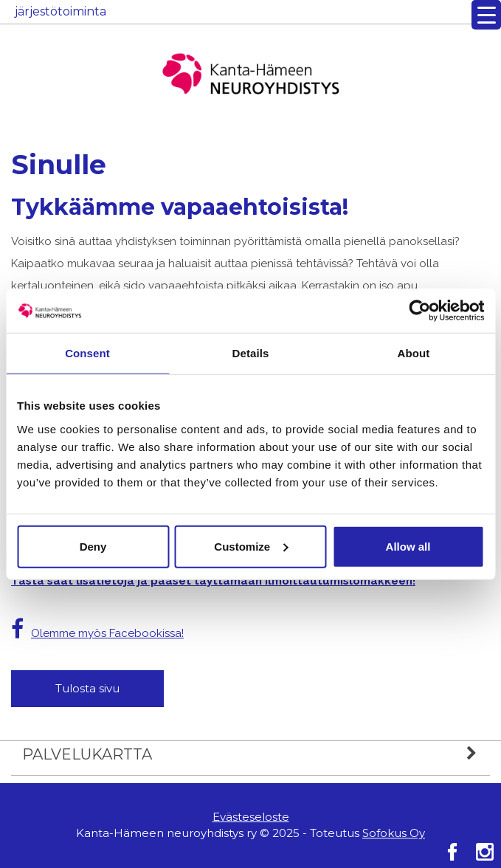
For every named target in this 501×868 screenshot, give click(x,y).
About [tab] (414, 353)
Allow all (408, 546)
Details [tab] (251, 353)
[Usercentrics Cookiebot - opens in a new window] (419, 311)
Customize (251, 546)
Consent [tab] (87, 353)
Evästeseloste (251, 817)
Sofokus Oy (394, 833)
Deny (93, 546)
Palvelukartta (256, 754)
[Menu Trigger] (486, 15)
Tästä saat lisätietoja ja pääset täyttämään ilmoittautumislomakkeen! (213, 581)
